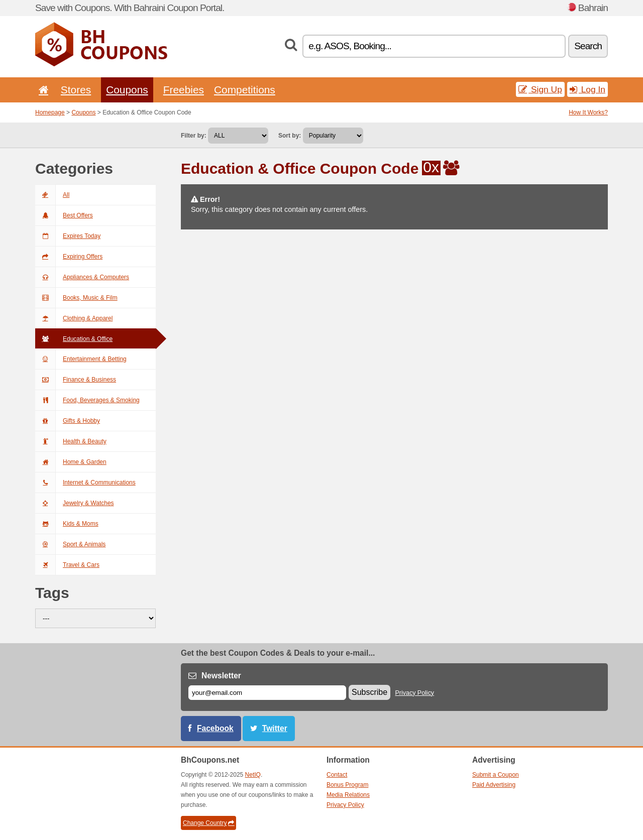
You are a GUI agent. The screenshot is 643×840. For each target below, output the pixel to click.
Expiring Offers (69, 257)
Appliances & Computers (82, 277)
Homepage (50, 112)
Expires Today (68, 236)
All (52, 195)
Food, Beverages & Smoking (87, 400)
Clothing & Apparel (74, 318)
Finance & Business (76, 380)
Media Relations (348, 795)
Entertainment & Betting (81, 359)
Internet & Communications (85, 483)
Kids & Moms (67, 524)
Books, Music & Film (76, 298)
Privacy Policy (415, 693)
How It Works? (588, 112)
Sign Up (540, 89)
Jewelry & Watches (75, 503)
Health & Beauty (71, 441)
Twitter (275, 728)
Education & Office (74, 339)
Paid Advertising (494, 785)
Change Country (208, 823)
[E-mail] (267, 693)
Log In (587, 89)
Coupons (127, 90)
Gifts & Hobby (68, 421)
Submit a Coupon (496, 775)
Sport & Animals (70, 544)
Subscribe (369, 692)
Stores (76, 90)
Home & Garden (71, 462)
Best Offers (64, 215)
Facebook (215, 728)
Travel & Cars (67, 565)
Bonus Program (347, 785)
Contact (337, 775)
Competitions (245, 90)
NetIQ (253, 775)
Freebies (184, 90)
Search (588, 46)
